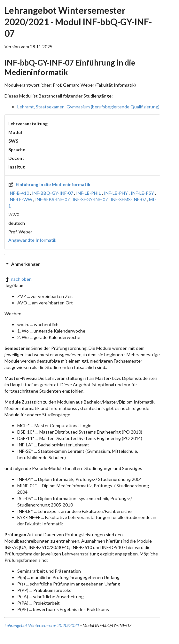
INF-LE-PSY (142, 193)
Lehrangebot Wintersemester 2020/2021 (42, 625)
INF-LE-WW (20, 199)
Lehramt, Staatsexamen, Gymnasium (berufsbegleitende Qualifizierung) (88, 107)
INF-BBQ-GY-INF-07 (53, 193)
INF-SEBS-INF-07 (52, 199)
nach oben (18, 279)
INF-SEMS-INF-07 (128, 199)
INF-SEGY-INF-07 (90, 199)
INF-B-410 (19, 193)
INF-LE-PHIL (89, 193)
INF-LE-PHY (116, 193)
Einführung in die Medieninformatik (49, 184)
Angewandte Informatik (32, 240)
